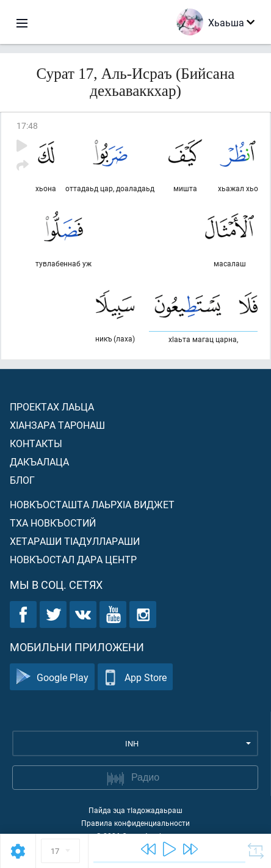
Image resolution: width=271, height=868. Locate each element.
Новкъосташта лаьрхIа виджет (92, 504)
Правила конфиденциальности (135, 823)
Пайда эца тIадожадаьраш (135, 810)
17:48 (27, 126)
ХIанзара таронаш (57, 425)
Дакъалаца (39, 461)
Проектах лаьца (52, 407)
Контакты (36, 443)
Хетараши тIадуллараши (75, 541)
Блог (22, 480)
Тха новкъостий (53, 523)
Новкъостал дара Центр (73, 559)
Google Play (52, 677)
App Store (135, 677)
